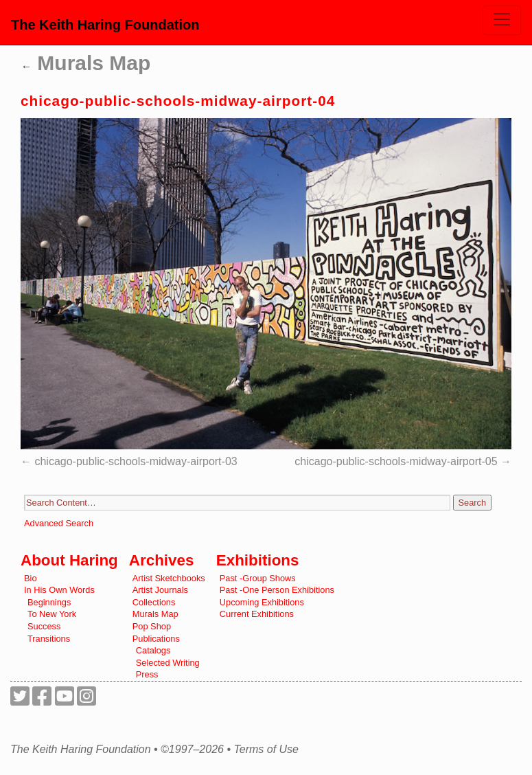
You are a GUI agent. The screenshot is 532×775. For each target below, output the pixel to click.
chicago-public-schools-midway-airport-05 (396, 461)
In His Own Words (59, 590)
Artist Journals (160, 590)
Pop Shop (152, 626)
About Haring (69, 560)
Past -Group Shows (258, 578)
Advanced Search (59, 523)
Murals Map (85, 63)
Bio (31, 578)
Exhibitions (258, 560)
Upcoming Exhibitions (262, 602)
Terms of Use (266, 750)
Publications (156, 639)
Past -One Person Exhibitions (277, 590)
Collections (154, 602)
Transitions (49, 639)
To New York (52, 614)
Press (147, 674)
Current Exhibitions (257, 614)
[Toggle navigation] (502, 20)
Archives (162, 560)
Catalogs (153, 650)
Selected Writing (168, 663)
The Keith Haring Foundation (105, 25)
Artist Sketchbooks (169, 578)
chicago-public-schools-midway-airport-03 (136, 461)
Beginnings (49, 602)
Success (44, 626)
